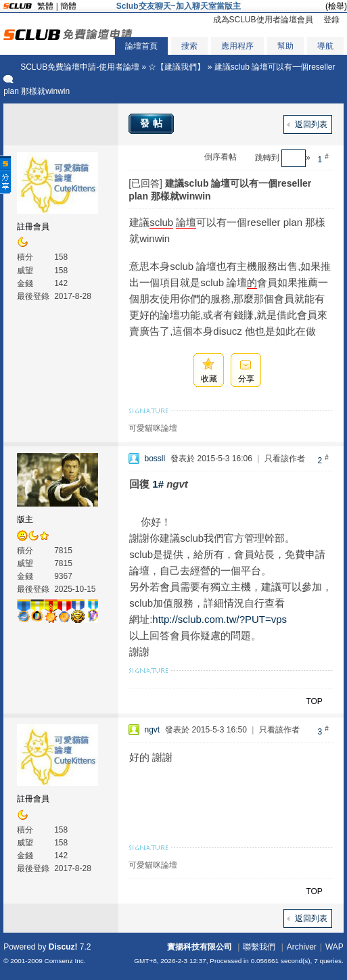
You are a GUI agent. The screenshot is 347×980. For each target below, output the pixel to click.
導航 (325, 46)
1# (158, 484)
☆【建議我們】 (177, 67)
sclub (161, 222)
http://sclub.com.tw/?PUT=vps (219, 619)
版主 (25, 519)
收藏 (209, 379)
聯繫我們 (259, 947)
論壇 (186, 222)
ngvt (152, 730)
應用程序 (237, 46)
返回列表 (311, 124)
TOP (314, 701)
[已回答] (145, 183)
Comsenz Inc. (65, 961)
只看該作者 (285, 459)
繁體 (45, 6)
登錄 (331, 20)
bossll (155, 459)
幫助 (285, 46)
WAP (334, 947)
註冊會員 (33, 227)
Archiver (302, 947)
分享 (246, 379)
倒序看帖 (221, 157)
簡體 (68, 6)
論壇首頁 (141, 46)
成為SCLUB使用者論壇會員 (263, 20)
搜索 (189, 46)
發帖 (153, 123)
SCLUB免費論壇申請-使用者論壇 (80, 67)
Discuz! (63, 947)
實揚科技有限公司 (200, 947)
